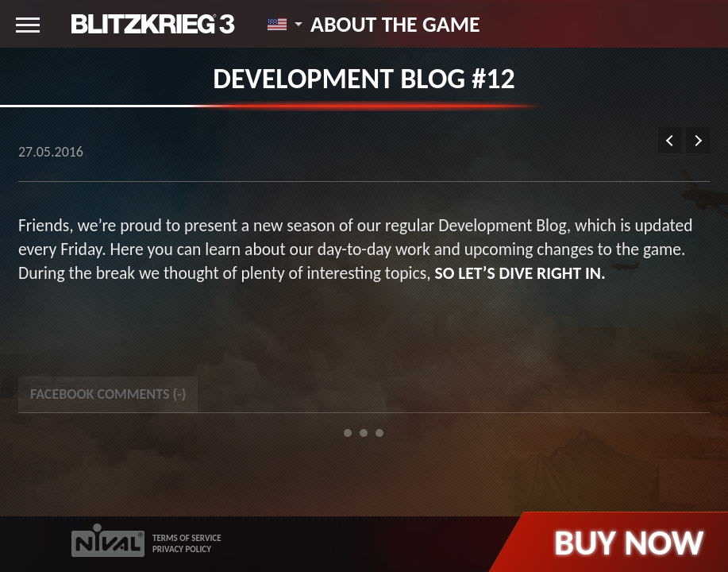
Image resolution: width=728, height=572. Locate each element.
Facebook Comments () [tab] (108, 394)
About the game (395, 24)
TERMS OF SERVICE (187, 538)
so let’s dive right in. (520, 273)
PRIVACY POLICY (182, 549)
